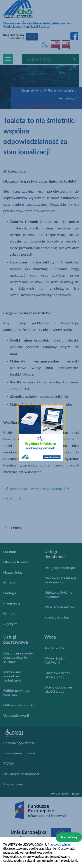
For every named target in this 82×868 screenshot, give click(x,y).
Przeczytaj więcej (59, 845)
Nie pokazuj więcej (69, 839)
